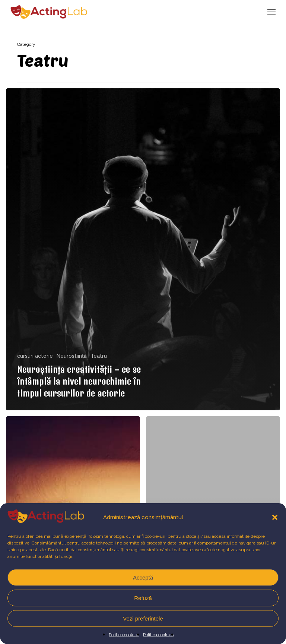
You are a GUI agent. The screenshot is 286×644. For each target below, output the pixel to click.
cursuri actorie (35, 356)
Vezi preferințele (143, 618)
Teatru (99, 356)
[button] (275, 517)
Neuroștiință (72, 356)
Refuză (143, 598)
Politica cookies (124, 635)
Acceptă (143, 577)
